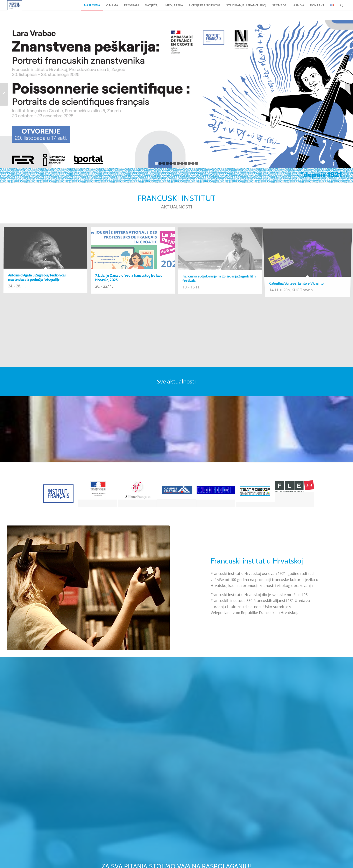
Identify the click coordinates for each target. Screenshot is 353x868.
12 (197, 163)
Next (349, 94)
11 (193, 163)
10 (189, 163)
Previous (4, 94)
